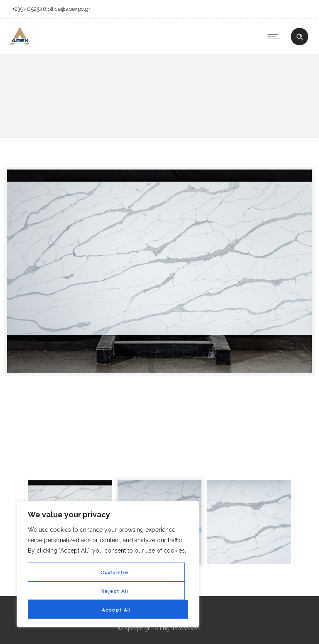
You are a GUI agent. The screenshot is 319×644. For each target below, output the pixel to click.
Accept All (116, 610)
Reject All (115, 591)
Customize (115, 572)
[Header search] (299, 37)
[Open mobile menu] (276, 37)
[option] (159, 271)
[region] (108, 564)
